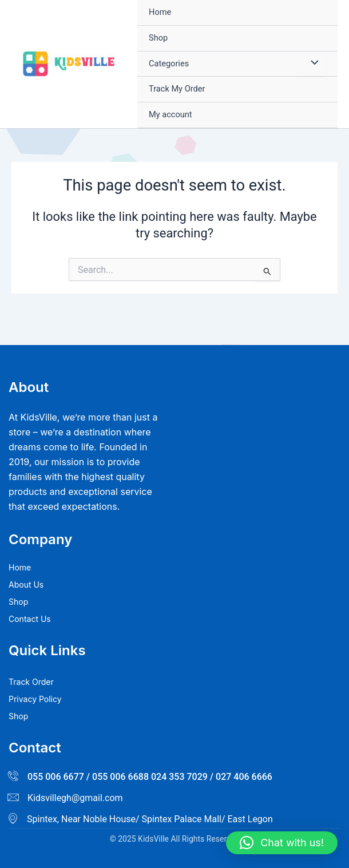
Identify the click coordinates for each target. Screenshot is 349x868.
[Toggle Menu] (312, 64)
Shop (158, 38)
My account (170, 114)
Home (160, 12)
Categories (169, 64)
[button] (282, 843)
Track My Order (177, 89)
